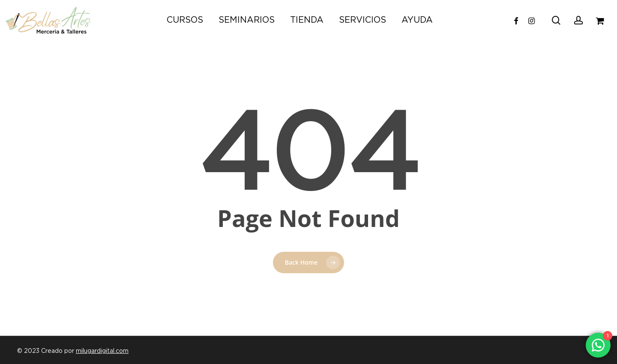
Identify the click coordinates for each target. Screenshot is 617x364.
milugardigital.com (102, 351)
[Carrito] (600, 20)
